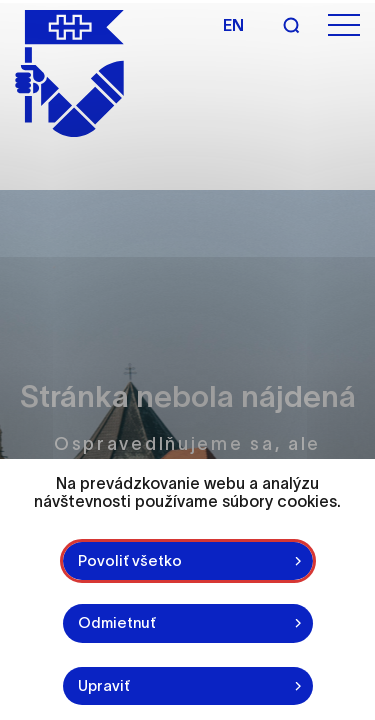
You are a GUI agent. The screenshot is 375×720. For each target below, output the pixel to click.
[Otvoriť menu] (344, 25)
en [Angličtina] (233, 25)
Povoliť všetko (130, 560)
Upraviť (104, 685)
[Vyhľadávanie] (291, 25)
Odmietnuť (117, 622)
